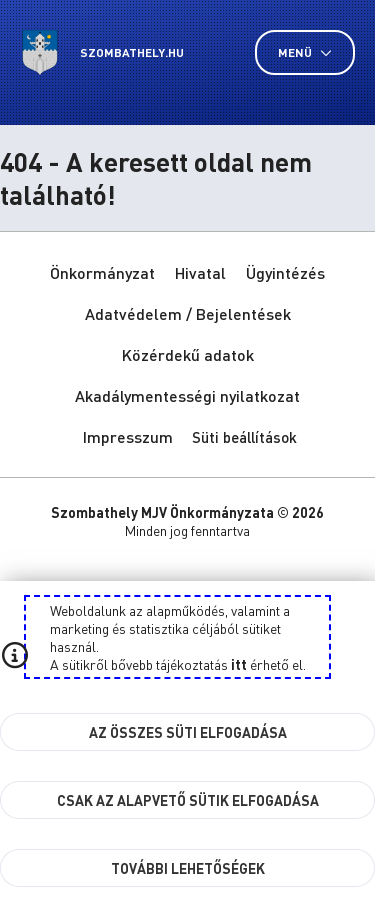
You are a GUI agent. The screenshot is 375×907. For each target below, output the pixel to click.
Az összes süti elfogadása (188, 732)
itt (239, 664)
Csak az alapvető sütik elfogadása (188, 800)
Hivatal (200, 272)
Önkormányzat (102, 272)
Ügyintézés (285, 272)
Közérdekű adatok (188, 354)
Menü (305, 52)
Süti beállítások (244, 437)
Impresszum (128, 436)
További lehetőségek (188, 868)
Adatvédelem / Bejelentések (188, 313)
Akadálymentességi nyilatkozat (187, 395)
